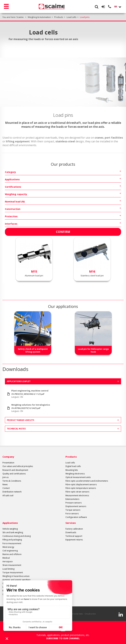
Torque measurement (13, 572)
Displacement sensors (76, 506)
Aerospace (8, 561)
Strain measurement (12, 565)
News (5, 484)
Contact (6, 488)
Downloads (71, 532)
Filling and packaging (12, 540)
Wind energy (8, 547)
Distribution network (12, 492)
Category (10, 172)
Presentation (8, 463)
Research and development (15, 470)
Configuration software (76, 517)
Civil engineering (10, 551)
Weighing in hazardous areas (16, 576)
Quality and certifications (14, 474)
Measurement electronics (77, 495)
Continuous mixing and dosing (17, 536)
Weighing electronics (75, 474)
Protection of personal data (71, 614)
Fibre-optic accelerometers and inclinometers (87, 481)
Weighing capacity (16, 194)
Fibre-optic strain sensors (77, 492)
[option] (33, 333)
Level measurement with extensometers (21, 587)
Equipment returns (74, 540)
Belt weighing (9, 591)
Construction (13, 209)
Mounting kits (72, 470)
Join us (5, 477)
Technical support (74, 536)
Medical (6, 558)
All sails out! (8, 495)
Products (71, 457)
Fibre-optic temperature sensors (81, 488)
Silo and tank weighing (13, 532)
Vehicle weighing (10, 529)
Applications (12, 179)
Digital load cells (73, 466)
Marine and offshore (12, 554)
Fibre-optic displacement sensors (81, 484)
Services (71, 523)
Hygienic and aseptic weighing (16, 580)
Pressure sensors (73, 503)
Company (8, 457)
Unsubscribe (90, 614)
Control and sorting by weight (16, 583)
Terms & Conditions (12, 481)
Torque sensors (73, 510)
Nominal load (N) (15, 202)
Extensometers (72, 499)
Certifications (13, 187)
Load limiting (8, 569)
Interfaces (11, 224)
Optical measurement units (78, 477)
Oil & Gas (7, 594)
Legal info (42, 614)
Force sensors (72, 514)
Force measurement (12, 543)
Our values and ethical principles (18, 466)
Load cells (70, 463)
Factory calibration (74, 529)
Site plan (53, 614)
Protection (11, 216)
